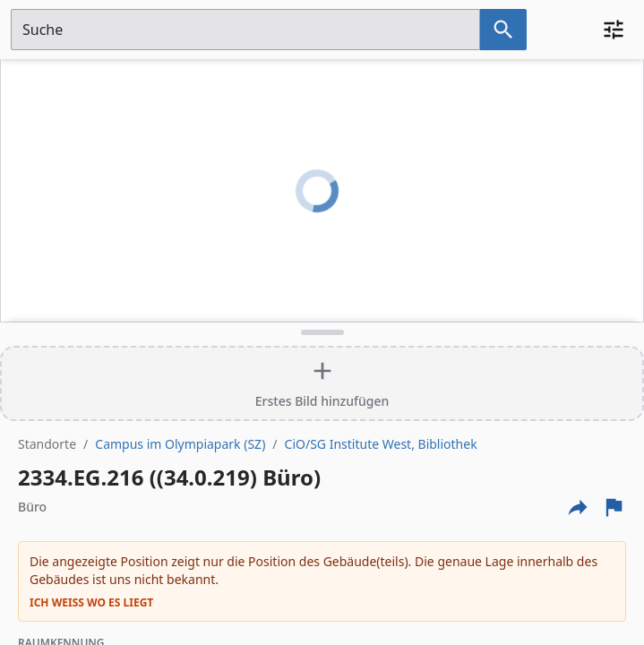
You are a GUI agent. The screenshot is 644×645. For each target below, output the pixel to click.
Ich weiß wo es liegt (91, 603)
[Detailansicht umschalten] (322, 332)
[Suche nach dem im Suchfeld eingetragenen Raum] (503, 30)
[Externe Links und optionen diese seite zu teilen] (578, 507)
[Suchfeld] (245, 30)
